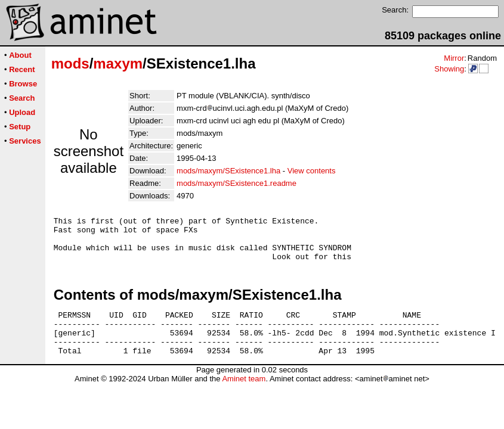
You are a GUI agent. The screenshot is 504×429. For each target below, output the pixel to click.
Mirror (454, 58)
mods (70, 63)
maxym (118, 63)
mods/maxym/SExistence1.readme (236, 183)
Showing (449, 69)
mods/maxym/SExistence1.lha (228, 171)
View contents (312, 171)
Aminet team (244, 397)
